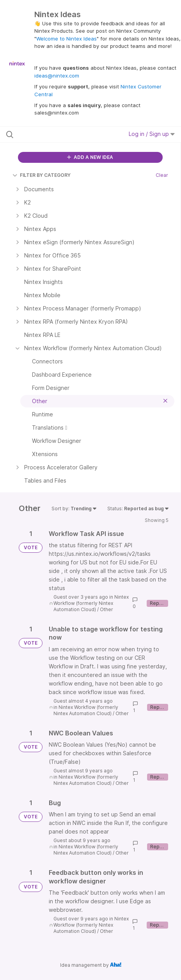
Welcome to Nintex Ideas (67, 39)
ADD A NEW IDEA (90, 157)
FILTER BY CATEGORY (42, 175)
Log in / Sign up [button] (152, 134)
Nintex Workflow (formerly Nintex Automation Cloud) (91, 603)
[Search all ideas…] (55, 134)
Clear (162, 175)
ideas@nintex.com (57, 76)
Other (106, 609)
